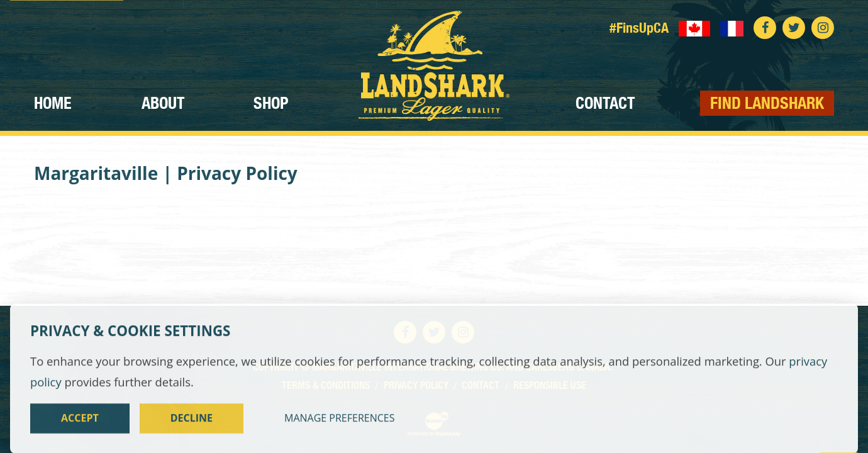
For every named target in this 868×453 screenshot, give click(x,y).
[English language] (694, 28)
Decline (192, 428)
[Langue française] (732, 28)
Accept (80, 428)
